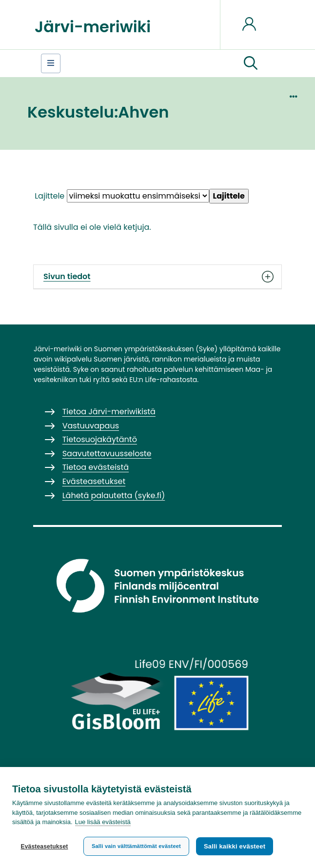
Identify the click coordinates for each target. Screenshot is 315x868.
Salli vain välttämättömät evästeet (136, 846)
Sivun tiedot (157, 277)
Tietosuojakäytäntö (100, 439)
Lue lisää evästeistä (103, 822)
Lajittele (49, 196)
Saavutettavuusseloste (107, 454)
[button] (251, 63)
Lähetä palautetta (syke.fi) (114, 495)
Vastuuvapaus (91, 426)
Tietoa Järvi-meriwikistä (109, 412)
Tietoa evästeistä (96, 467)
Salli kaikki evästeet (235, 846)
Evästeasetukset (44, 847)
